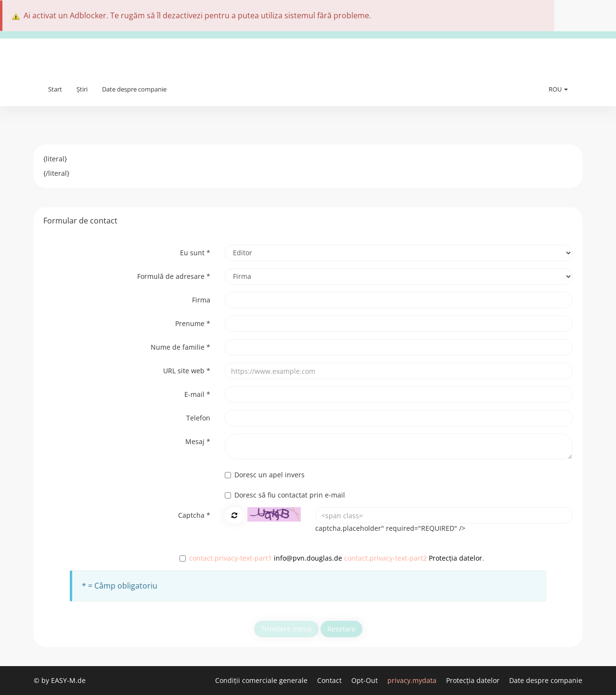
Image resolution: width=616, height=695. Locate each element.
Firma (201, 300)
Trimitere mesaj (286, 629)
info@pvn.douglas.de (308, 558)
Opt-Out (366, 680)
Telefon (198, 418)
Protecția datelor (456, 558)
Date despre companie (134, 89)
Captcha (194, 515)
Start (55, 89)
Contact (330, 680)
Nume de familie (180, 347)
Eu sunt (195, 253)
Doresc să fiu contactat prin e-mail (285, 495)
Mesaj (198, 441)
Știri (82, 89)
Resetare (341, 629)
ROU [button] (558, 89)
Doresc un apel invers (265, 475)
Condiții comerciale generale (262, 680)
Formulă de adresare (174, 276)
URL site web (187, 371)
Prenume (193, 323)
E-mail (197, 394)
